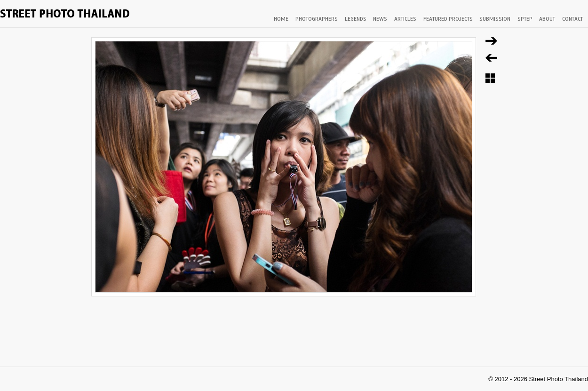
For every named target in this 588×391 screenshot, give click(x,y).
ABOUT (547, 19)
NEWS (380, 19)
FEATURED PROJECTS (448, 19)
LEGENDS (356, 19)
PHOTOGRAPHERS (317, 19)
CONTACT (572, 19)
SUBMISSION (495, 19)
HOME (281, 19)
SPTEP (525, 19)
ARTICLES (405, 19)
